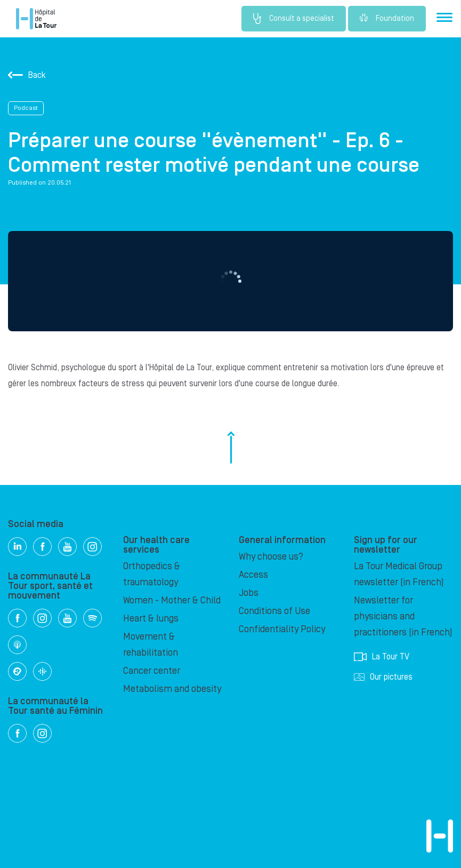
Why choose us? (271, 557)
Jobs (249, 593)
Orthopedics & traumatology (152, 574)
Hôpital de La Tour (36, 19)
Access (253, 575)
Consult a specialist (294, 19)
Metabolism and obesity (172, 689)
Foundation (387, 19)
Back (27, 75)
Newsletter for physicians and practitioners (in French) (403, 616)
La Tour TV (382, 657)
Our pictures (383, 677)
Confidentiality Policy (282, 629)
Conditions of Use (274, 611)
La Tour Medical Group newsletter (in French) (399, 574)
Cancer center (152, 671)
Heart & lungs (151, 619)
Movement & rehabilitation (151, 645)
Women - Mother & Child (172, 600)
